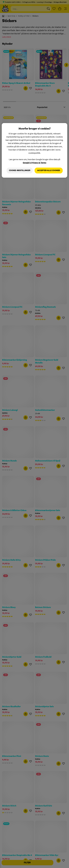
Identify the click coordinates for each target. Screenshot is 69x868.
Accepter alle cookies (49, 171)
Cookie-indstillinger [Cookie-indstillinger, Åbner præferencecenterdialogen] (20, 171)
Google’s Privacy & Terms (34, 163)
